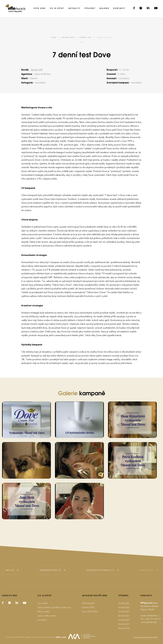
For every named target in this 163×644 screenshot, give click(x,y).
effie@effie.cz (153, 616)
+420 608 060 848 (149, 622)
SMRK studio (61, 637)
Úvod (54, 37)
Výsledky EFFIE (68, 37)
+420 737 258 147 (153, 619)
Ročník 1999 (85, 37)
